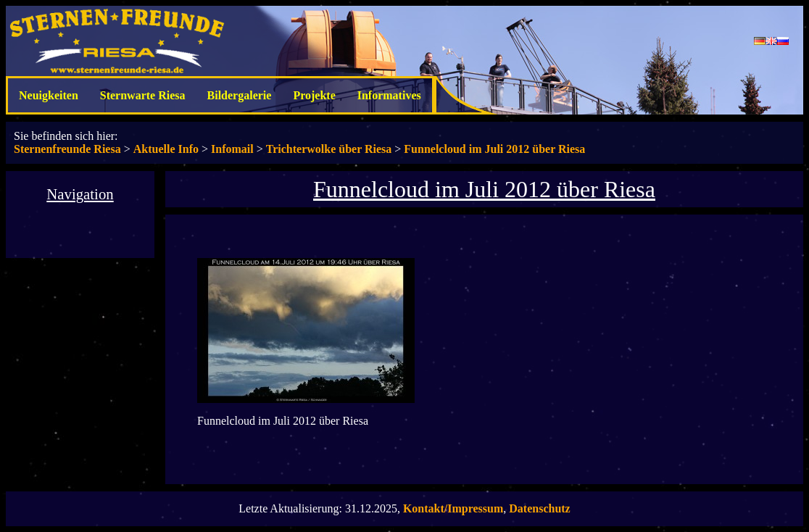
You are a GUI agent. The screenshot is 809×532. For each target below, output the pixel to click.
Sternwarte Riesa (143, 95)
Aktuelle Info (166, 149)
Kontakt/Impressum (453, 508)
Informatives (389, 95)
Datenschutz (539, 508)
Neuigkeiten (49, 95)
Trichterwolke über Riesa (329, 149)
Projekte (314, 95)
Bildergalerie (240, 95)
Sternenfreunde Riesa (67, 149)
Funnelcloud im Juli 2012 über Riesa (494, 149)
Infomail (232, 149)
